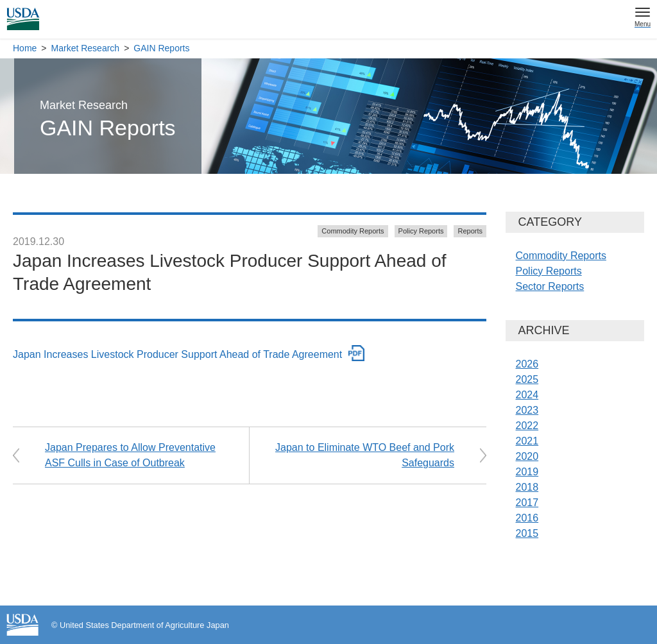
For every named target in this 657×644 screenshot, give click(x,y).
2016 (527, 518)
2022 (527, 426)
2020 (527, 456)
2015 (527, 533)
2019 (527, 472)
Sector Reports (550, 286)
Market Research (86, 48)
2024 (527, 395)
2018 (527, 487)
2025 (527, 379)
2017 (527, 503)
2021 (527, 441)
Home (25, 48)
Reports (470, 231)
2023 (527, 410)
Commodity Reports (353, 231)
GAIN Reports (161, 48)
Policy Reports (421, 231)
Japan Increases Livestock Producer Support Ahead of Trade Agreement (177, 354)
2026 (527, 364)
